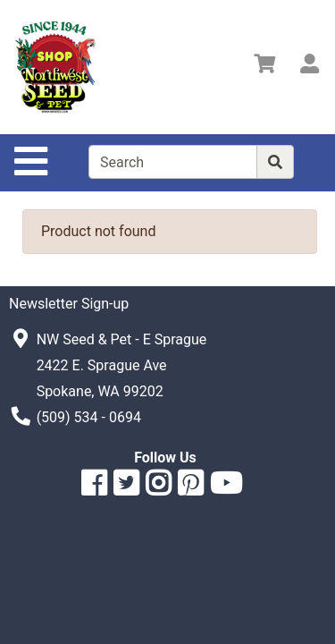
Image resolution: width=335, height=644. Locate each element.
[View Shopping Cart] (264, 67)
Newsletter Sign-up (69, 304)
